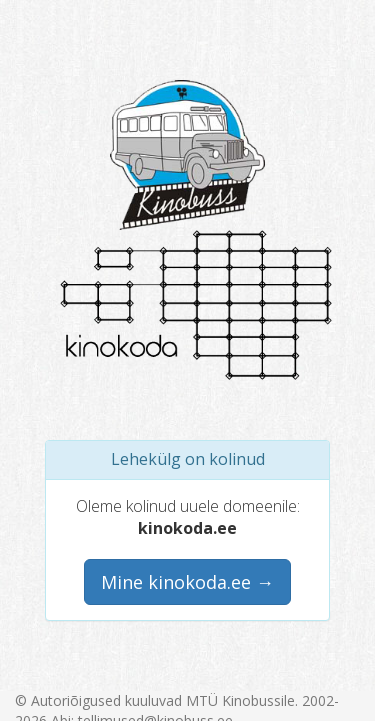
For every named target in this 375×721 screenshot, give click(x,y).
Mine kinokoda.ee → (187, 582)
